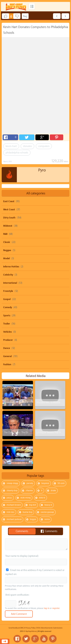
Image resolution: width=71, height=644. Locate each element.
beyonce (45, 483)
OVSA (38, 628)
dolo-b (42, 498)
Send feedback (14, 628)
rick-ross (11, 512)
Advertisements (47, 628)
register (56, 608)
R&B (5, 234)
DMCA (23, 628)
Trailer (7, 324)
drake (53, 490)
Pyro (42, 170)
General (7, 356)
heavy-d (48, 505)
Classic (7, 242)
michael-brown (14, 505)
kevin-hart (11, 146)
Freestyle (8, 291)
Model (7, 258)
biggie (33, 519)
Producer (8, 340)
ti (42, 490)
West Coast (9, 210)
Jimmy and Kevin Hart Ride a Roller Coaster (26, 402)
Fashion (7, 364)
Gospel (7, 299)
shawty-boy (12, 490)
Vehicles (7, 332)
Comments (22, 531)
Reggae (7, 250)
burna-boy (28, 512)
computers (44, 146)
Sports (7, 316)
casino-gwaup (47, 512)
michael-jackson (14, 519)
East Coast (9, 201)
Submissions (58, 628)
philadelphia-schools (17, 153)
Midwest (8, 226)
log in (47, 608)
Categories (32, 7)
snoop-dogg (12, 483)
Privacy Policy (30, 628)
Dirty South (9, 218)
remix (47, 519)
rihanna (29, 490)
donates (27, 146)
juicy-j (9, 498)
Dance (7, 348)
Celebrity (8, 275)
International (10, 283)
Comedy (8, 307)
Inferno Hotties (11, 267)
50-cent (61, 483)
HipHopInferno (31, 631)
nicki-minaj (26, 498)
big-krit (33, 505)
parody (30, 483)
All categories (36, 193)
